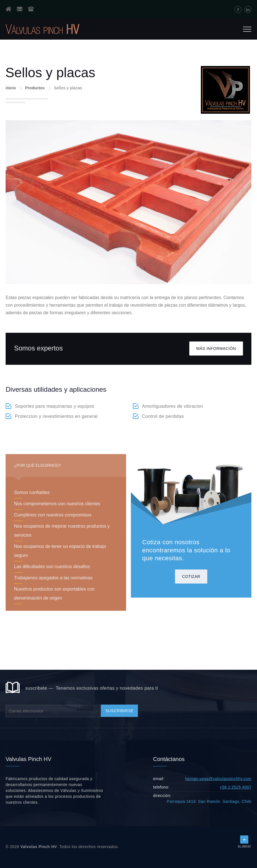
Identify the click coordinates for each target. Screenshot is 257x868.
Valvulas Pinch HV (39, 847)
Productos (35, 88)
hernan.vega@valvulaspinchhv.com (218, 779)
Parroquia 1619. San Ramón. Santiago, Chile (209, 801)
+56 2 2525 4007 (236, 787)
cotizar (191, 577)
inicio (11, 88)
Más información (216, 348)
